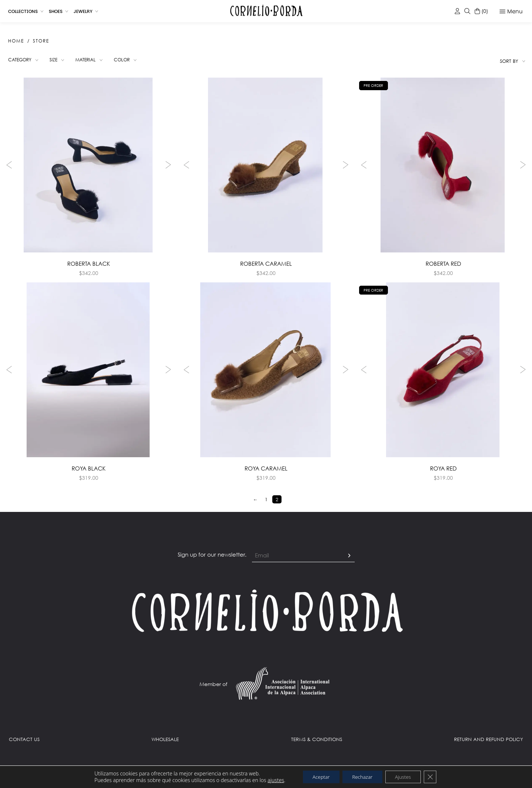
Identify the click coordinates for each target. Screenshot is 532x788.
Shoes (56, 11)
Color (128, 61)
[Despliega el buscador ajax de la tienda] (467, 11)
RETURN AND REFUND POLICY (489, 744)
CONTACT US (24, 744)
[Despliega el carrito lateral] (481, 11)
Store (41, 41)
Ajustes (406, 776)
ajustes (270, 780)
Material (90, 61)
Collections (23, 11)
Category (21, 61)
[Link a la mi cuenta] (457, 11)
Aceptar (317, 776)
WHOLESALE (165, 744)
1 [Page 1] (266, 505)
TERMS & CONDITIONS (317, 744)
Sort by (509, 61)
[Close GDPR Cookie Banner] (436, 777)
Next (170, 166)
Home (16, 41)
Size (57, 61)
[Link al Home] (266, 615)
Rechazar (362, 776)
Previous (7, 166)
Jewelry (83, 11)
